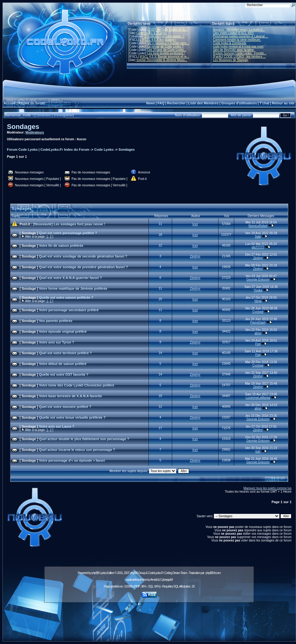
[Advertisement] (149, 619)
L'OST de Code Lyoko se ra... (167, 30)
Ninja (258, 301)
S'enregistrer (63, 115)
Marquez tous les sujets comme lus (267, 488)
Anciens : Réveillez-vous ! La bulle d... (239, 30)
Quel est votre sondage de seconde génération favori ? (83, 256)
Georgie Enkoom (258, 279)
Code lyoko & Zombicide (230, 43)
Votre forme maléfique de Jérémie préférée (73, 289)
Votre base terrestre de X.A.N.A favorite (71, 396)
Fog (258, 344)
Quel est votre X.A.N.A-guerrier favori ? (71, 278)
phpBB (95, 573)
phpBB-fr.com (213, 573)
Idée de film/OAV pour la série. (234, 50)
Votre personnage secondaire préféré (69, 310)
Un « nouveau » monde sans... (168, 43)
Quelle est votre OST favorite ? (64, 374)
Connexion (43, 115)
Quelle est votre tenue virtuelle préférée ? (72, 417)
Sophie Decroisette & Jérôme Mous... (162, 60)
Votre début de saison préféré (63, 364)
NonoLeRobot (258, 226)
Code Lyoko (104, 149)
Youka (258, 290)
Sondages (23, 127)
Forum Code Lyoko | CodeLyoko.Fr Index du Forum (48, 149)
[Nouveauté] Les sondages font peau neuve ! (69, 224)
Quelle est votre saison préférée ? (66, 297)
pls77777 (258, 247)
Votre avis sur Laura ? (57, 426)
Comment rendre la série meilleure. (237, 40)
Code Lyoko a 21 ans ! (152, 33)
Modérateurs (35, 132)
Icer (195, 224)
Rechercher (176, 103)
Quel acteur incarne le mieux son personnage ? (77, 450)
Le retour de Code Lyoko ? (165, 47)
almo (258, 333)
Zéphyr (195, 256)
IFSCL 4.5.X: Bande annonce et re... (164, 57)
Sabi (258, 237)
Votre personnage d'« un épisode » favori (72, 460)
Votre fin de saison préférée (61, 246)
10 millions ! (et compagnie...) (164, 36)
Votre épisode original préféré (63, 332)
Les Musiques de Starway (231, 60)
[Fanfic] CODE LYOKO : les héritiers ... (239, 57)
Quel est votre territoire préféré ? (65, 353)
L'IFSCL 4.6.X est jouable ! (158, 40)
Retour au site (283, 103)
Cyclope (258, 312)
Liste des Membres (203, 103)
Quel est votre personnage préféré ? (68, 233)
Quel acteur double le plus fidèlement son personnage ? (84, 439)
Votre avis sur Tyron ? (57, 342)
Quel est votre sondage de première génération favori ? (83, 267)
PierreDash (258, 322)
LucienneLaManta (258, 398)
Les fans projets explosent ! (166, 53)
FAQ (161, 103)
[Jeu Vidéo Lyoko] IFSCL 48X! (233, 33)
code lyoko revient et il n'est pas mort (238, 47)
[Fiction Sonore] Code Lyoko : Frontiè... (240, 53)
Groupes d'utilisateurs (239, 103)
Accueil (10, 103)
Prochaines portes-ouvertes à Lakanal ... (241, 36)
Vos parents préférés (56, 321)
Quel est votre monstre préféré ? (65, 407)
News (150, 103)
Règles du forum (32, 103)
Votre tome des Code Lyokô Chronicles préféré (77, 385)
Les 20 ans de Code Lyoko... (167, 50)
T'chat (264, 103)
